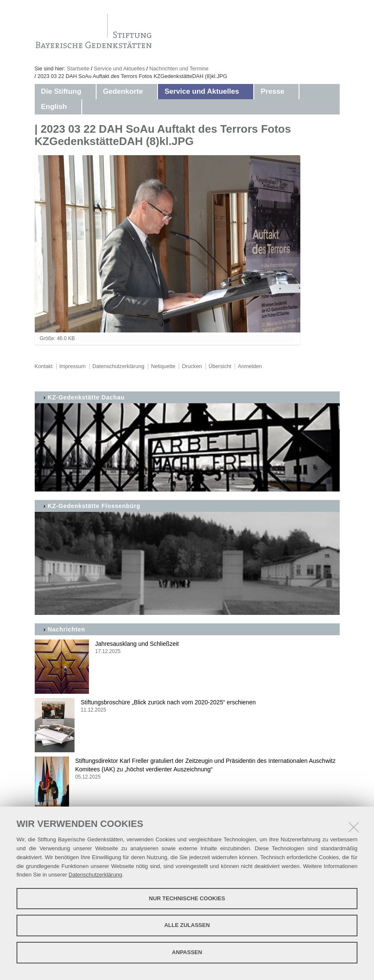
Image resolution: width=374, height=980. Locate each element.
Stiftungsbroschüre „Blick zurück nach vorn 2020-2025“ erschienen (187, 706)
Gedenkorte (123, 91)
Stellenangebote (191, 267)
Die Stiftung (61, 91)
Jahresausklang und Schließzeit (187, 648)
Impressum (182, 248)
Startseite (78, 69)
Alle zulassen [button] (187, 925)
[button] (90, 92)
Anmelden (250, 366)
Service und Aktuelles (119, 69)
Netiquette (163, 366)
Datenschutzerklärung (95, 875)
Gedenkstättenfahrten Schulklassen (222, 146)
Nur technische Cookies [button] (187, 898)
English (54, 107)
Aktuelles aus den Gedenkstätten (218, 127)
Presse (272, 91)
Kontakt (177, 211)
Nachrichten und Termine (179, 69)
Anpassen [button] (187, 952)
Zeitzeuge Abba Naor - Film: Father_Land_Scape (209, 169)
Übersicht (220, 366)
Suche (175, 230)
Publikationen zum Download (211, 192)
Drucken (192, 366)
